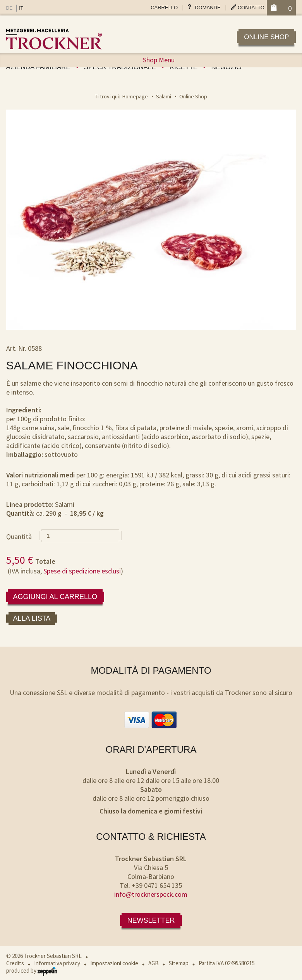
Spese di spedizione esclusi (82, 571)
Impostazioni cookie (114, 963)
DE (9, 8)
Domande (208, 8)
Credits (15, 963)
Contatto (251, 8)
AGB (154, 963)
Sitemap (179, 963)
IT (21, 8)
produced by (32, 971)
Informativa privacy (57, 963)
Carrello (164, 8)
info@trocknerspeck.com (151, 894)
